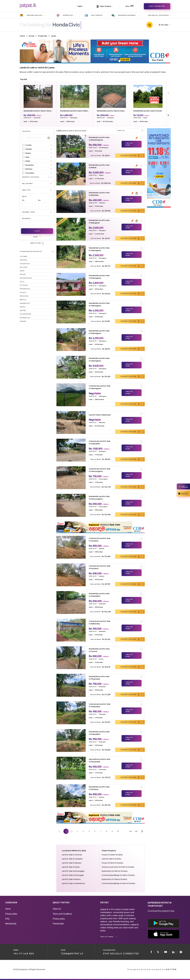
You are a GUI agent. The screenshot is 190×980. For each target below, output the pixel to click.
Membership (11, 924)
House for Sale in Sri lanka (112, 855)
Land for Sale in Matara (71, 879)
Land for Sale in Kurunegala (73, 875)
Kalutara (24, 267)
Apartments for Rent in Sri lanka (114, 871)
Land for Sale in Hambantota (73, 883)
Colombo (24, 256)
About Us (57, 909)
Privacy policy (11, 914)
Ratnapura (24, 296)
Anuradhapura (26, 278)
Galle (22, 282)
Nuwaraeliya (25, 318)
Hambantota (25, 303)
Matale (23, 307)
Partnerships (58, 924)
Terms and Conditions (62, 914)
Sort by (131, 130)
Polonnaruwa (25, 314)
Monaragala (25, 289)
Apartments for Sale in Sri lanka (114, 879)
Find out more (107, 937)
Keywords (26, 219)
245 (136, 831)
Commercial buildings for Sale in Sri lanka (118, 875)
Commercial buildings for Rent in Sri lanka (118, 883)
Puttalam (24, 285)
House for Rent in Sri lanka (112, 863)
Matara (23, 274)
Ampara (23, 310)
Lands (54, 36)
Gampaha (24, 260)
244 (130, 831)
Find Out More (129, 144)
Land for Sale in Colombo (72, 855)
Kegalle (23, 292)
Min (23, 200)
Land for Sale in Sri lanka (111, 859)
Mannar (23, 321)
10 (118, 831)
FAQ (7, 919)
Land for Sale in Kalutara (71, 863)
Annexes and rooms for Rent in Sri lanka (118, 867)
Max (39, 200)
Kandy (22, 271)
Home (22, 36)
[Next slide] (168, 115)
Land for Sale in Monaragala (73, 871)
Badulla (23, 300)
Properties (43, 36)
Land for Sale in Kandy (71, 867)
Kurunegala (25, 264)
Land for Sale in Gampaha (72, 859)
